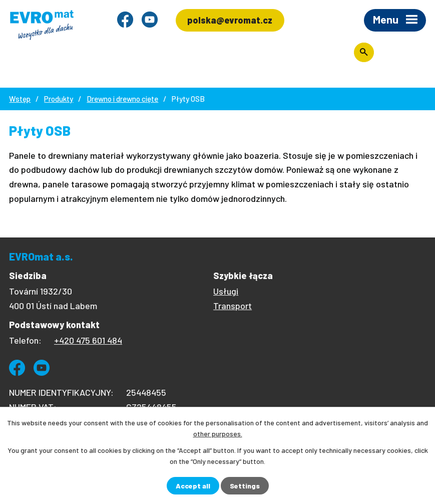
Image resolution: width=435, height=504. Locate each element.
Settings (245, 486)
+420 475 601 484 (88, 340)
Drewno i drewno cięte (122, 99)
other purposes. (218, 434)
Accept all (193, 486)
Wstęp (20, 99)
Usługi (226, 291)
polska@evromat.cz (230, 20)
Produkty (59, 99)
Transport (233, 306)
